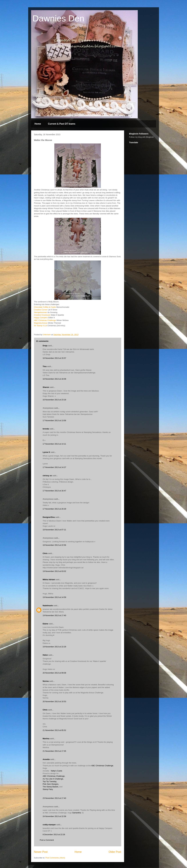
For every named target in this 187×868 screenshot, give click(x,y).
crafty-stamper (49, 825)
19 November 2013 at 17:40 (54, 615)
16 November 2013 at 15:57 (54, 358)
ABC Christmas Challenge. (103, 766)
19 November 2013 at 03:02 (54, 571)
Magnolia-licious (41, 323)
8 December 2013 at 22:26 (54, 834)
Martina (46, 739)
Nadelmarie (48, 606)
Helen (45, 655)
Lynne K (46, 452)
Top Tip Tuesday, (50, 781)
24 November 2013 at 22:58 (54, 816)
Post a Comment (47, 840)
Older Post (115, 852)
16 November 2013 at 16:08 (54, 379)
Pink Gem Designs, (51, 784)
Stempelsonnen (41, 312)
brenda (46, 429)
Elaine (45, 624)
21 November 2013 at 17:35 (54, 751)
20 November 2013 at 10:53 (54, 701)
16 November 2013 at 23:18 (54, 400)
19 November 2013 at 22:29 (54, 647)
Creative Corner (41, 310)
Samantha (76, 813)
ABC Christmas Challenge (45, 320)
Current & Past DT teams (62, 124)
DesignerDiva (49, 517)
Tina (45, 366)
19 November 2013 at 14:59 (54, 597)
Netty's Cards (57, 771)
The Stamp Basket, (51, 787)
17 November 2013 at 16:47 (54, 491)
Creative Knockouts (42, 315)
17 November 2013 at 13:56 (54, 420)
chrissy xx (47, 476)
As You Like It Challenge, (53, 779)
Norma (46, 681)
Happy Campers (41, 318)
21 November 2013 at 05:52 (54, 730)
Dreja (45, 346)
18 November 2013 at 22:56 (54, 545)
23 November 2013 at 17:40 (54, 798)
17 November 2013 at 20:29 (54, 509)
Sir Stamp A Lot (41, 326)
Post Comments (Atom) (55, 858)
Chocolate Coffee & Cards (45, 307)
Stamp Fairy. (48, 789)
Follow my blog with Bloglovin (142, 137)
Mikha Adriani (49, 580)
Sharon (46, 387)
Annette (46, 759)
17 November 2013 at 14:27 (54, 467)
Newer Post (41, 852)
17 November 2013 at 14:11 (54, 444)
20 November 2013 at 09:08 (54, 673)
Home (38, 124)
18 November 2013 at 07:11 (54, 530)
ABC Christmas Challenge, (54, 776)
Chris (45, 553)
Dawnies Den (58, 18)
